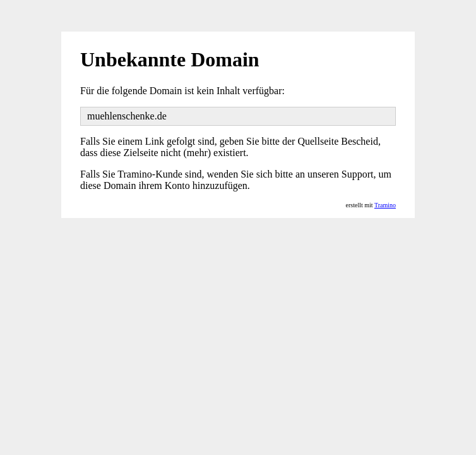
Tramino (385, 205)
